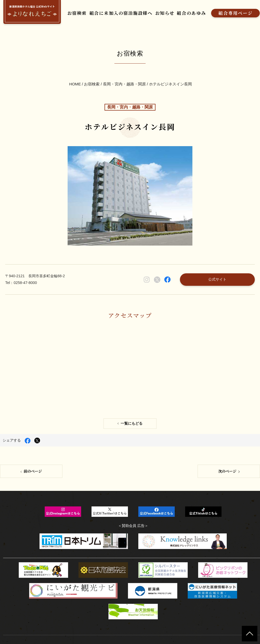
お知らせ (154, 12)
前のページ (33, 440)
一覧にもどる (132, 394)
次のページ (227, 440)
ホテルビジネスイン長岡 (170, 77)
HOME (75, 77)
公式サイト (221, 257)
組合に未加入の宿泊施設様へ (115, 12)
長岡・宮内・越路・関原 (124, 77)
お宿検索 (76, 12)
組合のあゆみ (178, 12)
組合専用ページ (219, 12)
